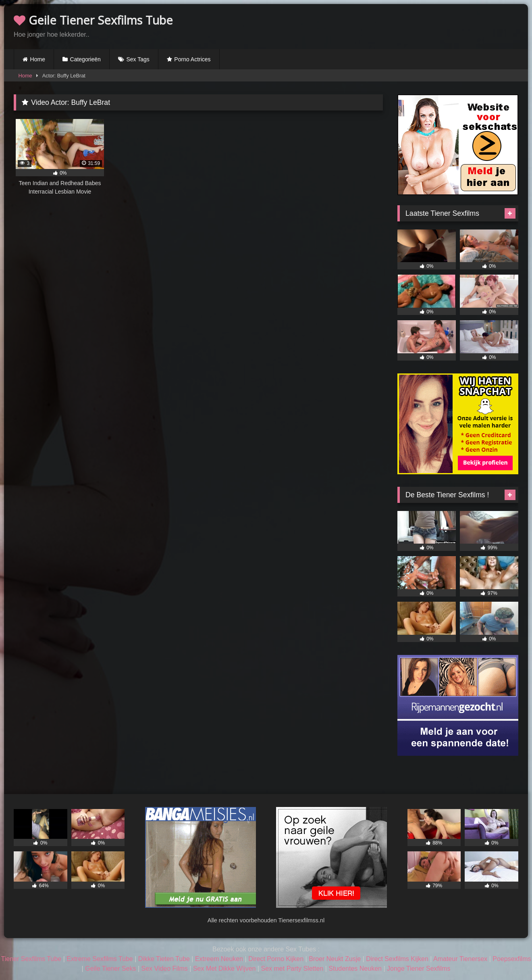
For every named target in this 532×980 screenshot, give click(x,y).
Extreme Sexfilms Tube (100, 959)
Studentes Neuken (355, 969)
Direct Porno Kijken (276, 959)
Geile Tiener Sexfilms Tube (93, 20)
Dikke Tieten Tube (164, 959)
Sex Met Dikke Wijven (224, 969)
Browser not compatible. (424, 25)
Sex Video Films (165, 969)
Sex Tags (138, 59)
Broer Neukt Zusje (335, 959)
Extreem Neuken (219, 959)
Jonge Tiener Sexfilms (419, 969)
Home (38, 59)
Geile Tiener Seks (110, 969)
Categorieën (85, 59)
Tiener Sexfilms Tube (31, 959)
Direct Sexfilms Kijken (397, 959)
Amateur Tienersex (460, 959)
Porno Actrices (192, 59)
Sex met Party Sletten (292, 969)
